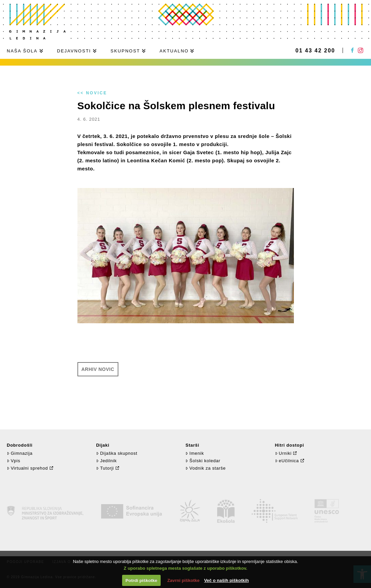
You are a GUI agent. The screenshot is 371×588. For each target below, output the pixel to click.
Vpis (14, 461)
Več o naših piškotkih (226, 580)
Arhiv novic (98, 369)
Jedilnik (106, 461)
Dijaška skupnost (117, 453)
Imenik (194, 453)
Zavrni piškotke (183, 580)
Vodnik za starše (205, 468)
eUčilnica (287, 461)
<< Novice (92, 93)
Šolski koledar (203, 461)
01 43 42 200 (315, 51)
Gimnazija (20, 453)
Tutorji (105, 468)
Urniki (283, 453)
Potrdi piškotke (141, 580)
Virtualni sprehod (27, 468)
